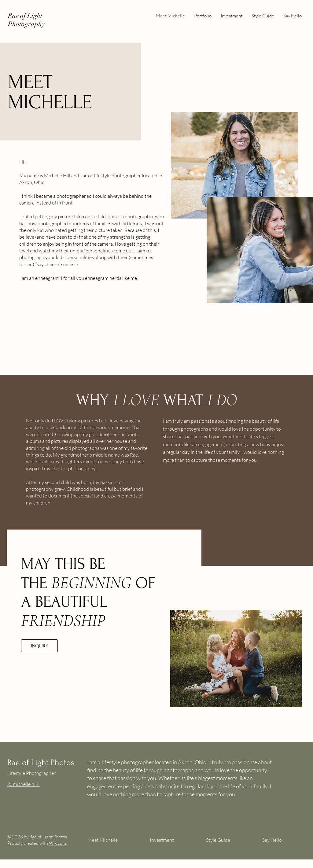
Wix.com (57, 843)
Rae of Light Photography (26, 20)
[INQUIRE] (39, 646)
